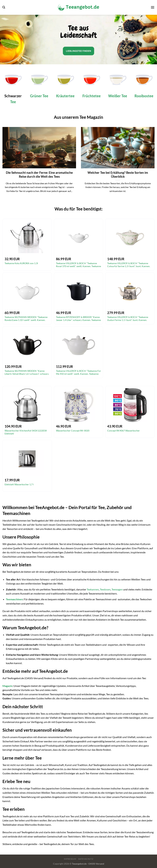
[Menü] (153, 7)
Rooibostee (144, 96)
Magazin (7, 686)
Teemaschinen (14, 599)
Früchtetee (92, 96)
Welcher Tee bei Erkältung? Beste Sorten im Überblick (118, 175)
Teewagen (117, 589)
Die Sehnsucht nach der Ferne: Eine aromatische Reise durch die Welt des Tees (39, 175)
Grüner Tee (39, 96)
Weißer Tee (118, 96)
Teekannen (93, 589)
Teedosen (105, 589)
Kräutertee (65, 96)
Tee (13, 102)
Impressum (70, 859)
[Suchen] (4, 7)
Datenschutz (86, 859)
